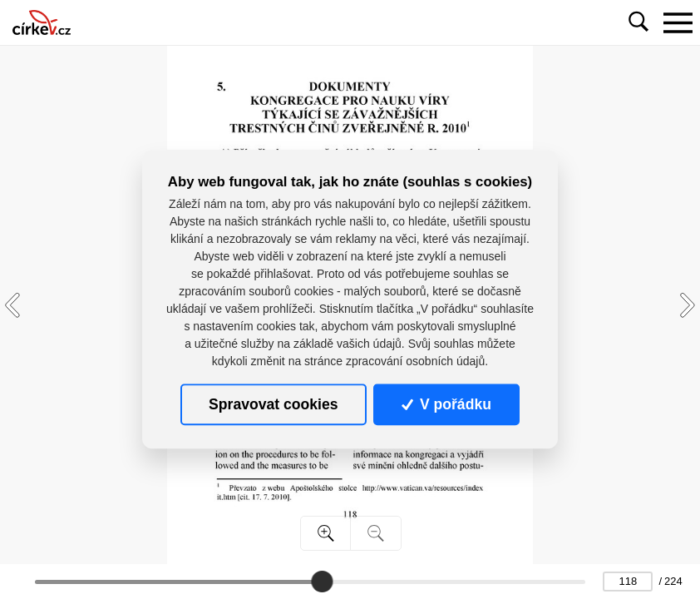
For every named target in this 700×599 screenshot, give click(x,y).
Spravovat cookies (273, 404)
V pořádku (446, 404)
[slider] (323, 582)
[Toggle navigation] (678, 22)
